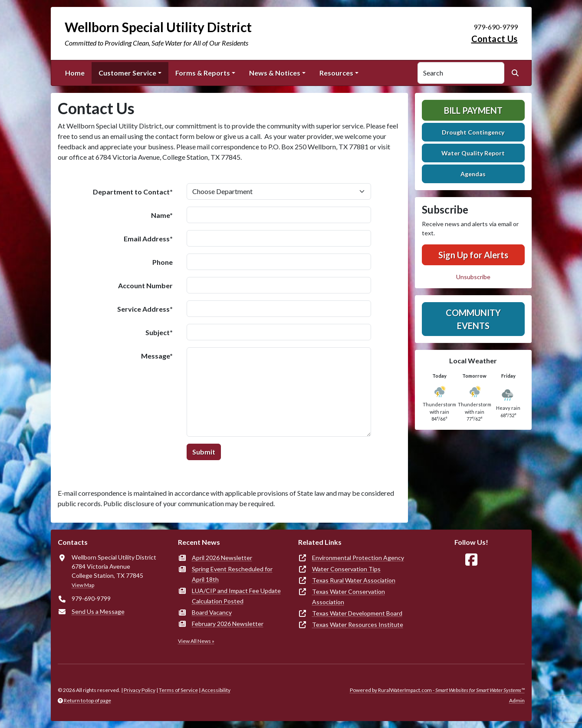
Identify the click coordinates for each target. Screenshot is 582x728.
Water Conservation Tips (346, 569)
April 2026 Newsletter (222, 558)
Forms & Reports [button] (203, 73)
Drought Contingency (473, 132)
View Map (83, 585)
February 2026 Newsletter (228, 624)
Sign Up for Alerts (473, 255)
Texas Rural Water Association (354, 580)
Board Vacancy (212, 612)
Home (75, 73)
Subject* (159, 332)
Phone (163, 262)
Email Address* (148, 239)
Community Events (473, 319)
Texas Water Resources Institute (358, 624)
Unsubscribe (473, 277)
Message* (157, 356)
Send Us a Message (98, 611)
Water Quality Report (473, 153)
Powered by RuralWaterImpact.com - (437, 690)
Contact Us (495, 39)
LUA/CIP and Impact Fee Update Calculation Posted (236, 596)
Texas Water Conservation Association (349, 597)
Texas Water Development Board (357, 613)
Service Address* (145, 309)
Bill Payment (473, 110)
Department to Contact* (133, 192)
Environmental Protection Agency (358, 558)
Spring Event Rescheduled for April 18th (232, 574)
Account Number (145, 285)
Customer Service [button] (127, 73)
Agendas (473, 174)
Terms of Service (178, 690)
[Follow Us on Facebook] (471, 560)
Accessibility (216, 690)
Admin (517, 700)
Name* (162, 215)
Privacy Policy (140, 690)
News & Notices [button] (275, 73)
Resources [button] (336, 73)
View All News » (196, 641)
